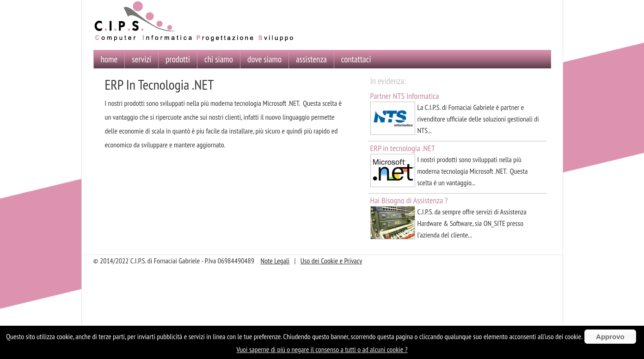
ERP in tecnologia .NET (403, 148)
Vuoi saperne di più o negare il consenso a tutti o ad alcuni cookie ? (322, 349)
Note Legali (275, 261)
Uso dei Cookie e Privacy (331, 261)
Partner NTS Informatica (405, 96)
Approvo (610, 337)
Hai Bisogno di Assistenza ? (409, 200)
